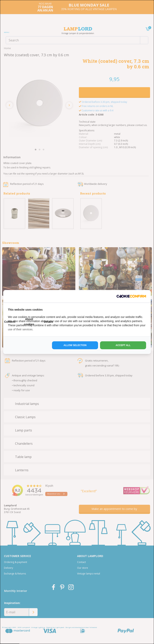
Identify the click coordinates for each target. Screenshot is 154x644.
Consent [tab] (10, 322)
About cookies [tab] (29, 322)
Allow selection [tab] (75, 345)
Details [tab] (48, 322)
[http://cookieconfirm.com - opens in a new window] (131, 296)
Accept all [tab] (123, 345)
